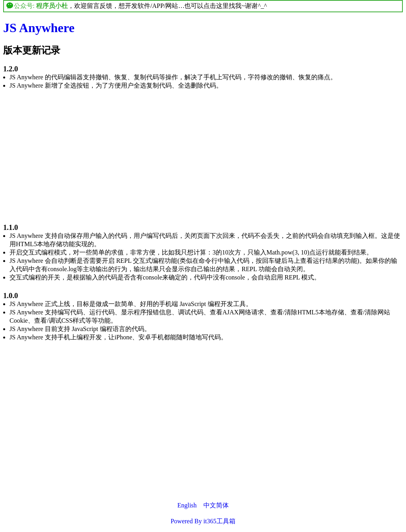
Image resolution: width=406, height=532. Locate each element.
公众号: (37, 6)
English (187, 505)
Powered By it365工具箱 (203, 521)
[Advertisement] (203, 152)
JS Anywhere (39, 28)
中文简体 (216, 505)
